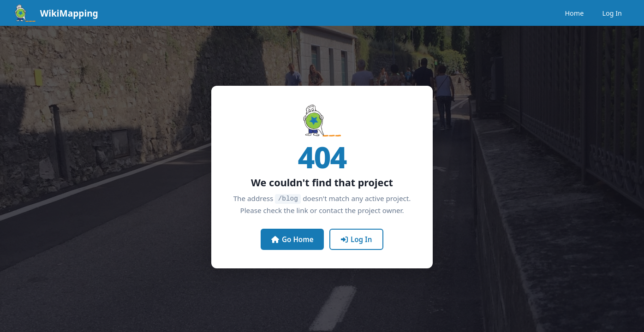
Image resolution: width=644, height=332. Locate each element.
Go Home (292, 239)
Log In (612, 13)
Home (574, 13)
